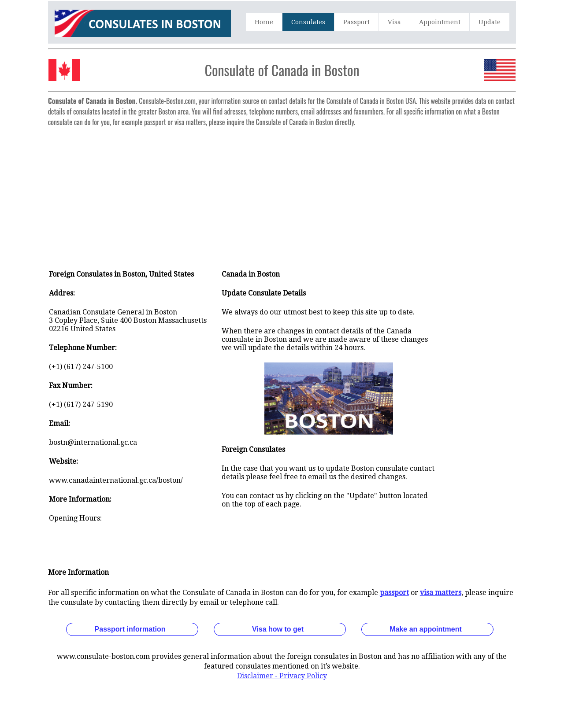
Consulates (308, 22)
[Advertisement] (282, 192)
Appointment (440, 22)
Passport (356, 22)
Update (490, 22)
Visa (394, 22)
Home (264, 22)
